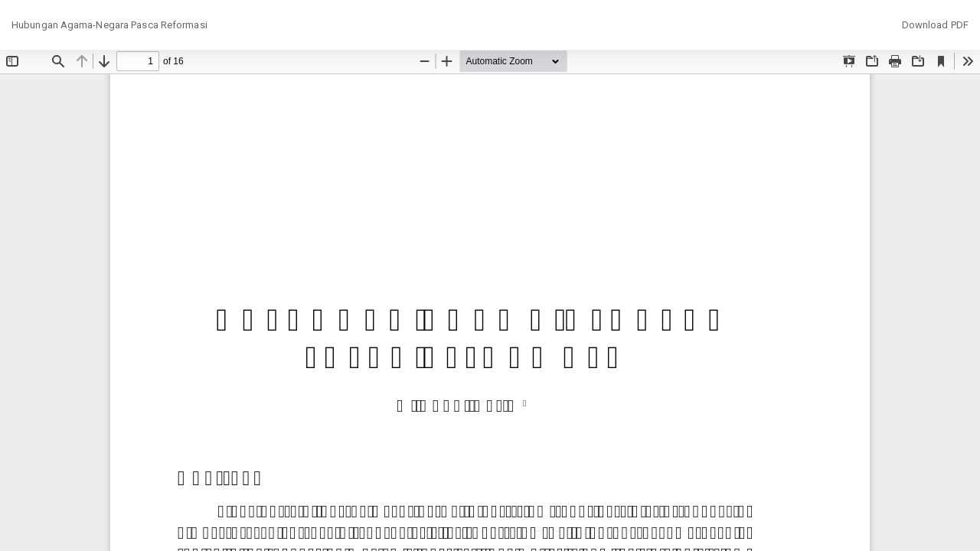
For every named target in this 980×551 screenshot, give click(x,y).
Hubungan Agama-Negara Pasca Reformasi (109, 25)
